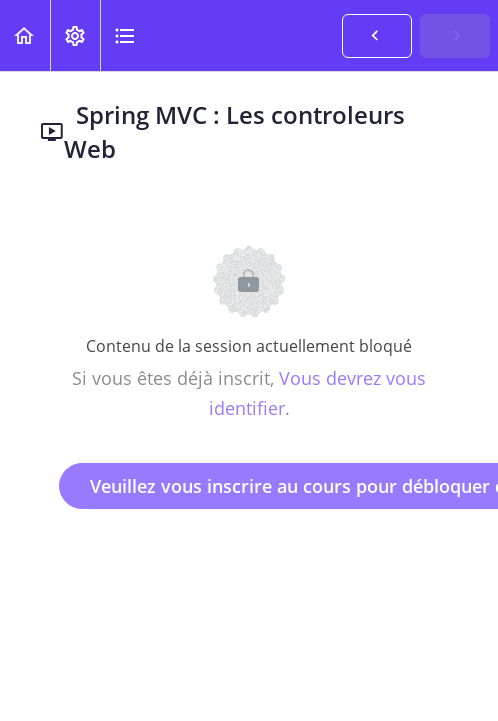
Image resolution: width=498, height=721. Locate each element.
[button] (25, 35)
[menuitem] (75, 35)
